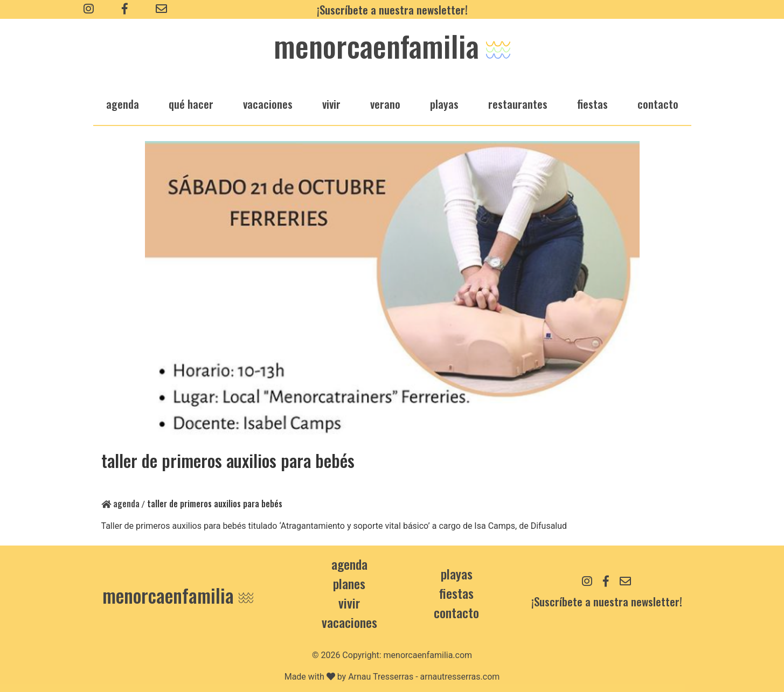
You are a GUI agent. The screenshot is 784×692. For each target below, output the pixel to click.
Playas (457, 574)
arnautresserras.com (460, 677)
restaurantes (518, 104)
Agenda (120, 504)
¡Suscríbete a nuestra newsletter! (392, 9)
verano (385, 104)
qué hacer (191, 104)
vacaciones (268, 104)
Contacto (658, 104)
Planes (349, 583)
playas (444, 104)
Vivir (349, 603)
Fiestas (456, 593)
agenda (123, 104)
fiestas (592, 104)
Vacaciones (349, 622)
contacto (456, 612)
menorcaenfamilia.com (428, 655)
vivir (331, 104)
